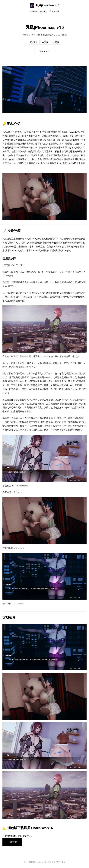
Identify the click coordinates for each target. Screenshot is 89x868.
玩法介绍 (34, 12)
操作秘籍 (44, 12)
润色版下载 (54, 12)
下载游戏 (12, 842)
